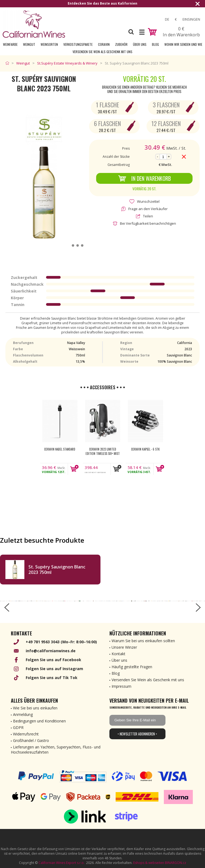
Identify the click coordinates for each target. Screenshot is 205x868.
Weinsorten (49, 44)
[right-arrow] (198, 607)
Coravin (104, 44)
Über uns (140, 44)
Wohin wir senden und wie (183, 44)
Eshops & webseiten (149, 863)
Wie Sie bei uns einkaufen (35, 708)
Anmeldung (23, 714)
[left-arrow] (7, 607)
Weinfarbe (10, 44)
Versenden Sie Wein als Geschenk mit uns (102, 52)
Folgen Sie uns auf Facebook (53, 660)
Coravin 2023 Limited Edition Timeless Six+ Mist (103, 451)
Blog (155, 44)
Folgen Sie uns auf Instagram (54, 669)
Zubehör (121, 44)
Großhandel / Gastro (31, 740)
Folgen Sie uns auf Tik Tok (52, 678)
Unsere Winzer (124, 647)
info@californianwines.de (51, 651)
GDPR (18, 727)
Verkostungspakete (78, 44)
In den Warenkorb (144, 178)
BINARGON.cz (175, 863)
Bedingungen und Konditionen (39, 721)
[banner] (34, 24)
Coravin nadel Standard (60, 449)
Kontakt (118, 654)
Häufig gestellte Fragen (132, 667)
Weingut (29, 44)
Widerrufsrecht (26, 734)
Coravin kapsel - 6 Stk (145, 449)
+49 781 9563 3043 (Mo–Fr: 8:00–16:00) (61, 642)
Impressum (121, 686)
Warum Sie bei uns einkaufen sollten (143, 641)
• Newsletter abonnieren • (137, 734)
